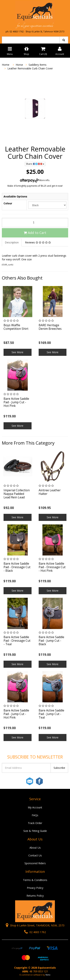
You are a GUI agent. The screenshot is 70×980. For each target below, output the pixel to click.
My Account (35, 807)
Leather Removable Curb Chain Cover (30, 68)
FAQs (35, 815)
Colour (8, 203)
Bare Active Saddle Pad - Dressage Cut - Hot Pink (52, 567)
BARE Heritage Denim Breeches (50, 327)
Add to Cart (35, 233)
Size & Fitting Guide (35, 831)
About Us (35, 848)
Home (6, 65)
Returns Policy (35, 896)
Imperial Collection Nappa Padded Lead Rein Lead (17, 494)
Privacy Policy (35, 888)
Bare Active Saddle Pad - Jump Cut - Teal (51, 714)
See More (17, 352)
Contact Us (35, 855)
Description (12, 242)
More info (35, 180)
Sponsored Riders (35, 863)
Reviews (38, 242)
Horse (19, 65)
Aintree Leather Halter (50, 492)
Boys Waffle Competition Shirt (16, 327)
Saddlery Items (38, 65)
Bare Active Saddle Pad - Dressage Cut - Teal (17, 641)
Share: (35, 164)
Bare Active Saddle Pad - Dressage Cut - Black (17, 567)
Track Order (35, 823)
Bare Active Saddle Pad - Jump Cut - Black (51, 641)
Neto (48, 975)
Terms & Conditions (35, 880)
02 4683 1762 (35, 932)
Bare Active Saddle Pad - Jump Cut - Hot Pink (16, 402)
